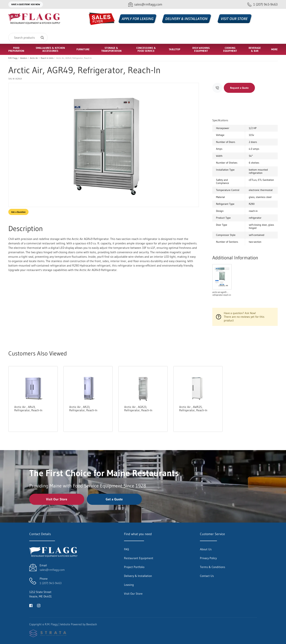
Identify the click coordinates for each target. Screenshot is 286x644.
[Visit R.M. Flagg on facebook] (31, 605)
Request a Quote (239, 88)
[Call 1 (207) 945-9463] (262, 5)
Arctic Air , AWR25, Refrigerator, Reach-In (193, 409)
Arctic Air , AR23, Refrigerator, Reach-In (83, 409)
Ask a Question (18, 212)
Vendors (24, 58)
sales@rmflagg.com (52, 570)
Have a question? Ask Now (26, 4)
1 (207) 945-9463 (51, 583)
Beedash (92, 624)
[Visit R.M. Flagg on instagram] (39, 605)
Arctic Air (34, 58)
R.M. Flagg (13, 58)
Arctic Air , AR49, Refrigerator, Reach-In (28, 409)
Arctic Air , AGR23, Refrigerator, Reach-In (138, 409)
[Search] (28, 38)
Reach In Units (47, 58)
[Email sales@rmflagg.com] (145, 5)
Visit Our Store (57, 499)
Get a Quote (114, 499)
